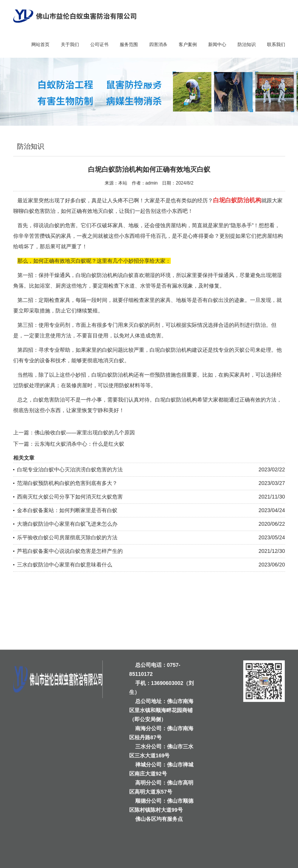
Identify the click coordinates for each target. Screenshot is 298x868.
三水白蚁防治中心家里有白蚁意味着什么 (65, 565)
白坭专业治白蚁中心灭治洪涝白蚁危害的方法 (70, 469)
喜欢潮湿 (144, 275)
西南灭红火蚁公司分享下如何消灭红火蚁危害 (70, 497)
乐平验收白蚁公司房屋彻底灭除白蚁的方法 (67, 537)
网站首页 (40, 45)
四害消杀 (158, 45)
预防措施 (165, 375)
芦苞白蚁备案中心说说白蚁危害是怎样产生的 (70, 551)
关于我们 (70, 45)
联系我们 (276, 45)
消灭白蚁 (114, 360)
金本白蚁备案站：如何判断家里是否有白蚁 (67, 510)
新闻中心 (217, 45)
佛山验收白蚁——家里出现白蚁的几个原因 (85, 432)
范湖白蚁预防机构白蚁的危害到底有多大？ (67, 483)
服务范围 (129, 45)
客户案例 (188, 45)
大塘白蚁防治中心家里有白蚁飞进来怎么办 (67, 524)
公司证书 (99, 45)
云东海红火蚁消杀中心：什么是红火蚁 (79, 444)
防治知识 (247, 45)
